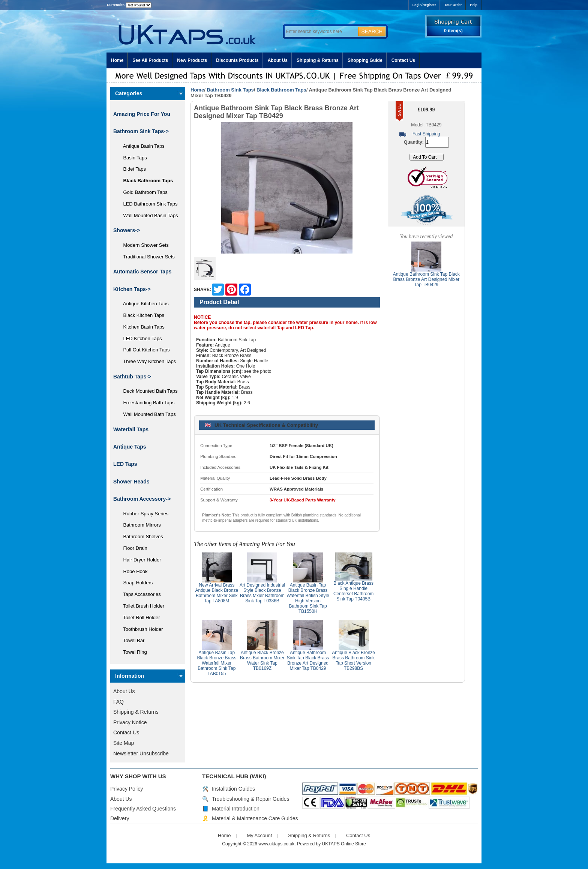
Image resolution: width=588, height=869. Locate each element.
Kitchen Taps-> (132, 289)
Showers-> (127, 230)
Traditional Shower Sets (146, 257)
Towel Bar (131, 640)
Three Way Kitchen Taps (147, 361)
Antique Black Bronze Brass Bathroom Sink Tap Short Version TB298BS (353, 660)
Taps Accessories (139, 594)
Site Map (124, 743)
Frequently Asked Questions (143, 809)
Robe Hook (133, 571)
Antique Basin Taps (141, 146)
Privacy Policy (127, 789)
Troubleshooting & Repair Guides (251, 799)
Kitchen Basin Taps (141, 327)
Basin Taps (132, 158)
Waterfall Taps (131, 429)
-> (141, 131)
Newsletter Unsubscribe (141, 753)
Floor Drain (133, 548)
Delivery (120, 818)
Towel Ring (132, 652)
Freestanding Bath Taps (146, 403)
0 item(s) (453, 31)
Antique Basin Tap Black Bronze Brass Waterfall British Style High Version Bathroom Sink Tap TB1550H (308, 598)
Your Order (453, 5)
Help (474, 5)
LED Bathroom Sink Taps (148, 204)
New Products (192, 60)
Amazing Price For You (142, 114)
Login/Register (424, 5)
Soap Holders (135, 583)
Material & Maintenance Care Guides (255, 818)
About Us (278, 60)
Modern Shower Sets (143, 245)
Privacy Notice (130, 722)
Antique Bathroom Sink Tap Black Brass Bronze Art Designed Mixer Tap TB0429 (308, 660)
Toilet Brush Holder (141, 606)
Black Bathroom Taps (281, 90)
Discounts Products (237, 60)
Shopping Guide (365, 60)
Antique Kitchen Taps (143, 304)
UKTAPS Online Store (344, 844)
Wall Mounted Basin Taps (148, 215)
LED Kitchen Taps (140, 338)
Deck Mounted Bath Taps (148, 391)
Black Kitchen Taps (141, 315)
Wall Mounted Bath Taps (147, 414)
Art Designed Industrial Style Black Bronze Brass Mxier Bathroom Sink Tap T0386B (262, 593)
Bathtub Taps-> (132, 377)
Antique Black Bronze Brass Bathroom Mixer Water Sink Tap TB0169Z (262, 660)
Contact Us (403, 60)
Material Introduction (236, 809)
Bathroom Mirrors (139, 525)
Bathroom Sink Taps (230, 90)
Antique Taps (130, 447)
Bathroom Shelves (140, 537)
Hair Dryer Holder (139, 560)
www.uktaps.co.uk (276, 844)
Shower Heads (131, 482)
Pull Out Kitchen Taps (144, 350)
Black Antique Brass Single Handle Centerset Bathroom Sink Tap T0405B (353, 591)
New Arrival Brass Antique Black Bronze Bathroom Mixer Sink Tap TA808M (217, 593)
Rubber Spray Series (143, 514)
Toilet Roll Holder (139, 618)
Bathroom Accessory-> (142, 499)
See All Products (150, 60)
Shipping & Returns (318, 60)
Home (117, 60)
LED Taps (125, 464)
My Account (259, 835)
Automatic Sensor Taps (142, 272)
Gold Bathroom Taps (143, 192)
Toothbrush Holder (140, 629)
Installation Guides (233, 789)
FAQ (118, 702)
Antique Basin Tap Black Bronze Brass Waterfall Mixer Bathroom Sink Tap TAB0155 (217, 663)
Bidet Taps (132, 169)
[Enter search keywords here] (320, 32)
